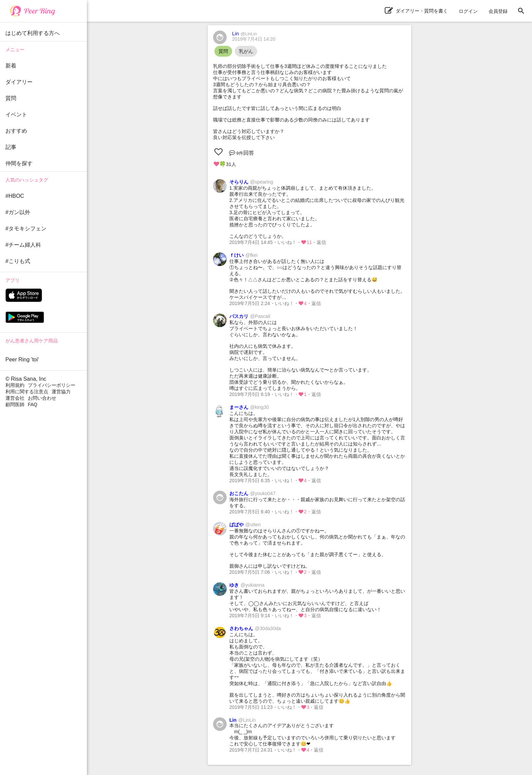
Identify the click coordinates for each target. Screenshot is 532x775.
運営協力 (61, 392)
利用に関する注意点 (27, 392)
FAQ (33, 404)
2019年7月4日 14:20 (254, 39)
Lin (244, 33)
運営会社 (15, 398)
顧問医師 (15, 404)
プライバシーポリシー (52, 385)
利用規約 (15, 385)
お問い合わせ (42, 398)
